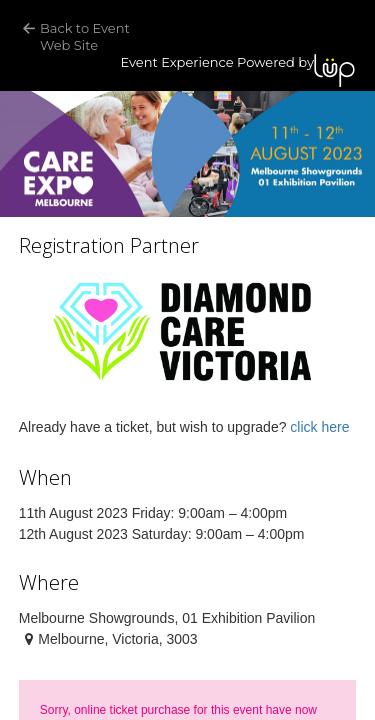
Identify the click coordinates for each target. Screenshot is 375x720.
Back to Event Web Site (87, 36)
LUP (334, 70)
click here (319, 427)
